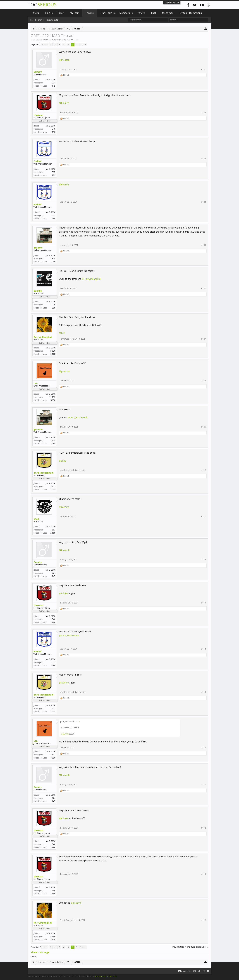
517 (54, 172)
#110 (204, 470)
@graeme (64, 371)
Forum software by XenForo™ (51, 976)
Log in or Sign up (172, 2)
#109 (204, 427)
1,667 (53, 530)
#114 (204, 649)
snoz (36, 519)
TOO (42, 4)
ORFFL (46, 40)
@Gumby (64, 507)
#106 (204, 288)
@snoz (63, 461)
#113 (204, 603)
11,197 (52, 397)
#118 (204, 828)
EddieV (37, 161)
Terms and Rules (204, 976)
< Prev (45, 45)
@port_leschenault (78, 417)
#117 (204, 785)
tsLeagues (168, 13)
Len (36, 383)
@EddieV (64, 103)
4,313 (53, 259)
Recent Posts (52, 20)
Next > (83, 45)
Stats (36, 13)
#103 (204, 159)
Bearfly (38, 291)
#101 (204, 69)
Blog (47, 13)
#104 (204, 202)
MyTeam (75, 13)
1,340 (53, 129)
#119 (204, 874)
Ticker (60, 13)
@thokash (64, 60)
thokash (38, 115)
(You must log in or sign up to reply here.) (190, 947)
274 (54, 83)
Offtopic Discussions (191, 13)
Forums (90, 13)
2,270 (53, 305)
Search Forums (37, 20)
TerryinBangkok (43, 337)
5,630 (53, 351)
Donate (141, 13)
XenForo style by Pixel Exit (106, 976)
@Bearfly (64, 184)
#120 (204, 920)
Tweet (34, 956)
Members (125, 13)
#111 (204, 516)
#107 (204, 339)
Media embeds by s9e (85, 976)
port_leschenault (43, 473)
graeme (62, 40)
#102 (204, 113)
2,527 (53, 487)
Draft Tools (106, 13)
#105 (204, 245)
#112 (204, 560)
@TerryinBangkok (91, 279)
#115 (204, 692)
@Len (62, 333)
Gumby (38, 72)
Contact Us (185, 971)
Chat (154, 13)
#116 (204, 748)
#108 (204, 381)
